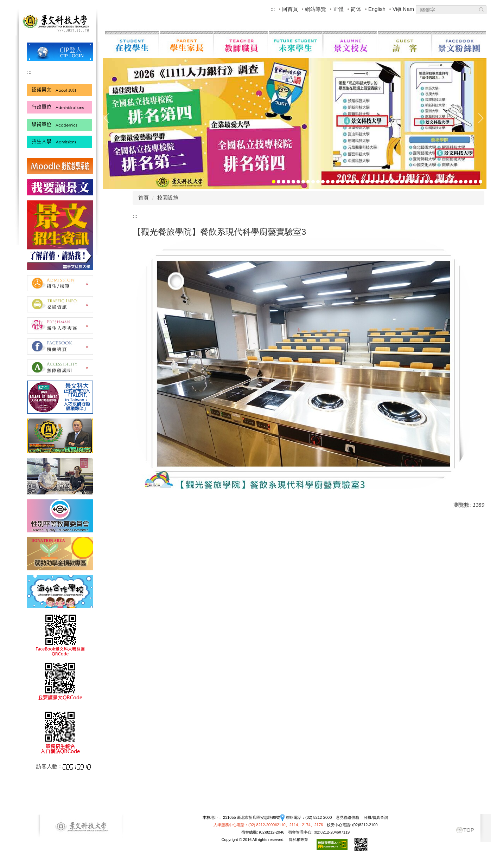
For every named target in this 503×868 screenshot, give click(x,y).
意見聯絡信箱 (348, 817)
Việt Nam (403, 9)
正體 (338, 9)
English (377, 9)
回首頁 (290, 9)
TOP (469, 830)
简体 (356, 9)
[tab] (274, 182)
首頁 (144, 198)
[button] (110, 118)
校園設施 (168, 198)
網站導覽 (316, 9)
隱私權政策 (298, 840)
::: (273, 9)
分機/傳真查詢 (376, 817)
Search (481, 11)
